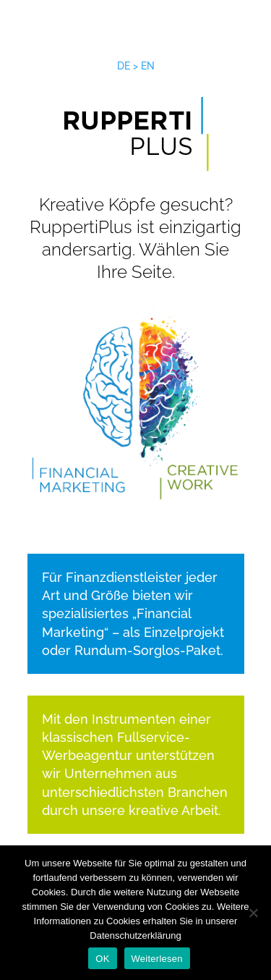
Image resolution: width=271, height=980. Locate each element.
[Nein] (253, 913)
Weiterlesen (157, 959)
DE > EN (136, 66)
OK (102, 959)
